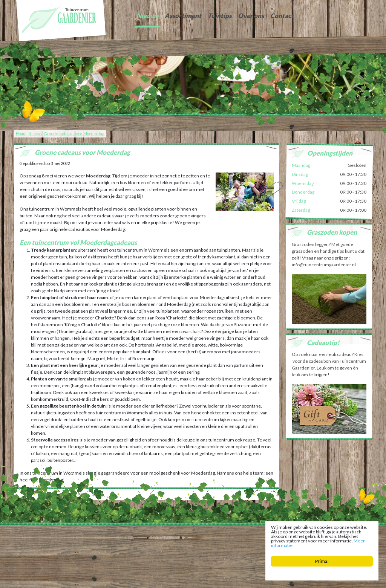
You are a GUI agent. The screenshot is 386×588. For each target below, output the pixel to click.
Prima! (322, 561)
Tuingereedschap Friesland (163, 541)
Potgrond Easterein (204, 547)
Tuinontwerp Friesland (43, 541)
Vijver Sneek (232, 541)
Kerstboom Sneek (204, 541)
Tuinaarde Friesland (120, 541)
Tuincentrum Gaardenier (39, 535)
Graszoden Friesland (82, 541)
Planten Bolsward (136, 547)
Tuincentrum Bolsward (99, 547)
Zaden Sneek (257, 541)
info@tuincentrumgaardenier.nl (183, 535)
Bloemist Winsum (169, 547)
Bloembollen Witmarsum (245, 547)
